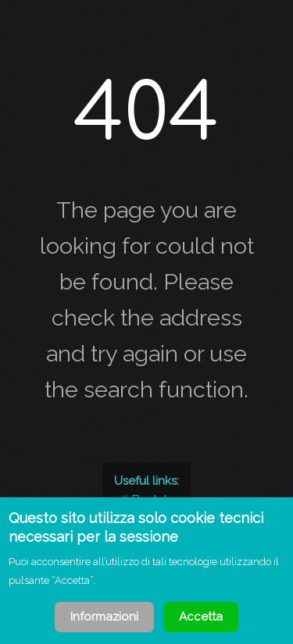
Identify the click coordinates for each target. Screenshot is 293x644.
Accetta (201, 617)
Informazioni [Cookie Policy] (104, 617)
